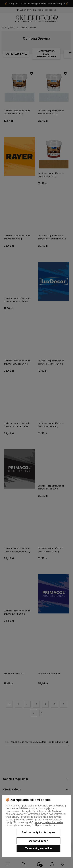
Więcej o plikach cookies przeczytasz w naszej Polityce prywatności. (34, 824)
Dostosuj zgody (38, 841)
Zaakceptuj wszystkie (38, 848)
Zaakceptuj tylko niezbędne (38, 832)
